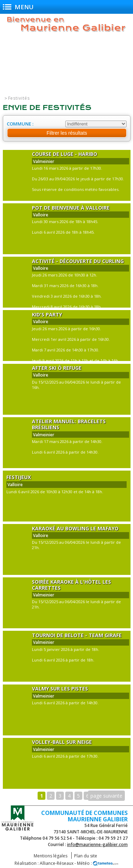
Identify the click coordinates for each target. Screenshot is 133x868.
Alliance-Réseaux (57, 863)
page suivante (106, 796)
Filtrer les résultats (67, 133)
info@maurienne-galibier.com (97, 844)
